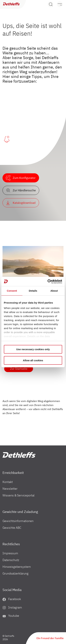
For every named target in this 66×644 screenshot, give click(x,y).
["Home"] (19, 455)
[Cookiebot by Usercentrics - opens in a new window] (48, 282)
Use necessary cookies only (33, 349)
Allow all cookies (33, 360)
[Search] (51, 4)
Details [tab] (33, 291)
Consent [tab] (12, 291)
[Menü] (58, 4)
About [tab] (54, 291)
